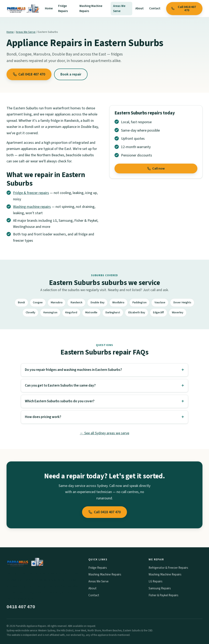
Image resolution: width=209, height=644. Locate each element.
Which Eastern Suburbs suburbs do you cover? (60, 401)
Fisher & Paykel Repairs (163, 595)
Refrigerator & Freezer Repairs (168, 568)
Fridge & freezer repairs (31, 193)
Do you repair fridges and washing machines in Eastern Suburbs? (73, 370)
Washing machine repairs (32, 207)
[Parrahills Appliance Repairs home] (23, 9)
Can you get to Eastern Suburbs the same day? (60, 385)
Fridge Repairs (63, 9)
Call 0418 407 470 (184, 9)
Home (49, 8)
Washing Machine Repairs (91, 9)
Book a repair (71, 74)
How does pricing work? (43, 417)
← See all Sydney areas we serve (104, 433)
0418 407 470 (21, 607)
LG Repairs (156, 581)
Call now (156, 168)
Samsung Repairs (160, 588)
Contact (155, 8)
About (140, 8)
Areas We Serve (119, 9)
